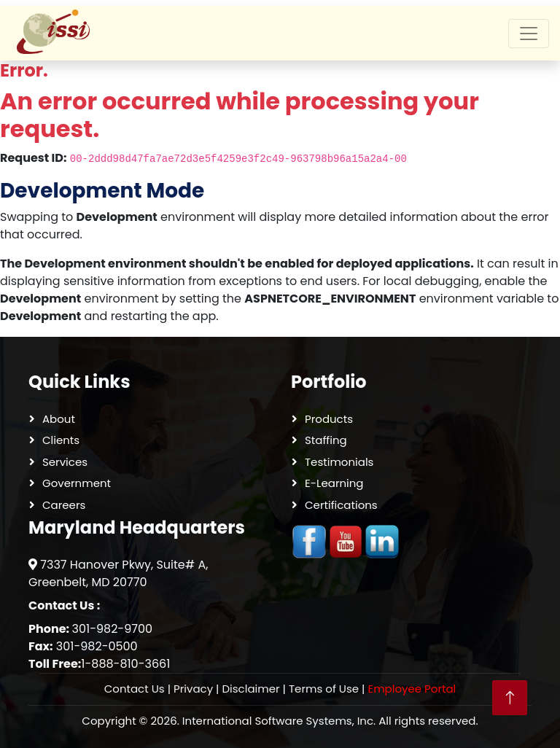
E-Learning (334, 483)
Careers (64, 505)
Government (77, 483)
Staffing (326, 440)
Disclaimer (250, 689)
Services (65, 462)
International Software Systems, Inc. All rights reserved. (330, 721)
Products (329, 419)
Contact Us (135, 689)
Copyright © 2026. (280, 721)
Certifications (341, 505)
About (59, 419)
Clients (61, 440)
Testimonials (339, 462)
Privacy (193, 689)
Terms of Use (324, 689)
